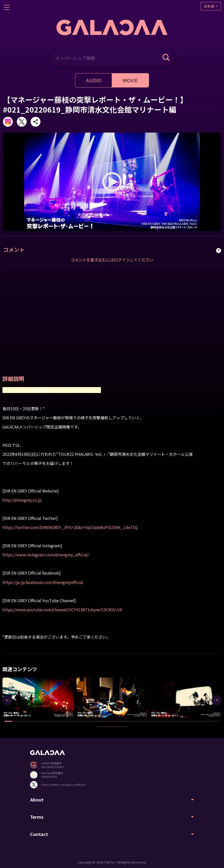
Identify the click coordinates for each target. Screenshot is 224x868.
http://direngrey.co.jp (22, 500)
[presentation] (7, 700)
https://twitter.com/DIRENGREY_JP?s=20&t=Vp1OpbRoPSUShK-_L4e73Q (70, 527)
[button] (8, 721)
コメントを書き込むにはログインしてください (112, 260)
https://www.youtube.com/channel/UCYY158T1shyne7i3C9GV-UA (62, 610)
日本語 (209, 6)
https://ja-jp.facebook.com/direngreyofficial (43, 582)
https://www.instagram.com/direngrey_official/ (46, 555)
